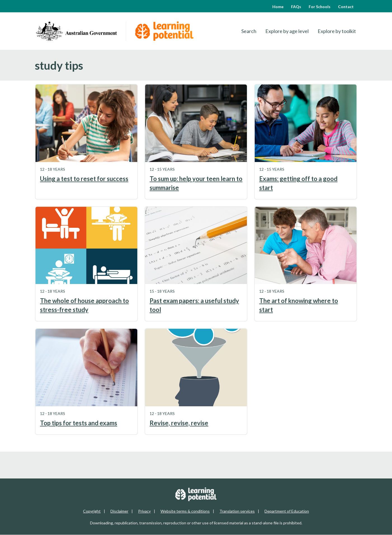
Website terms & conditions (185, 511)
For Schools (320, 7)
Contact (346, 7)
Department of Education (287, 511)
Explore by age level (287, 31)
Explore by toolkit (337, 31)
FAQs (296, 7)
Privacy (144, 511)
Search (249, 31)
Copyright (92, 511)
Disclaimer (119, 511)
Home (278, 7)
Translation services (237, 511)
